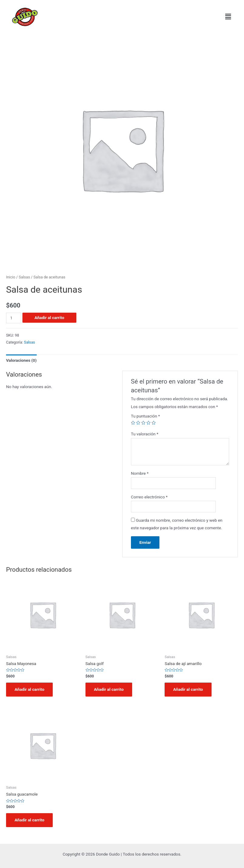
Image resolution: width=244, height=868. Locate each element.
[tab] (21, 360)
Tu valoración (145, 434)
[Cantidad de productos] (14, 318)
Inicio (11, 277)
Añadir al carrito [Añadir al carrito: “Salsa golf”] (109, 689)
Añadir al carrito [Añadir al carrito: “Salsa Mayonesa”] (29, 689)
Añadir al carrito (49, 318)
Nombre (140, 473)
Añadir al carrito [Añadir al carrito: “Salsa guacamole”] (29, 820)
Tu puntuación (145, 416)
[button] (228, 17)
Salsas (24, 277)
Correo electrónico (149, 497)
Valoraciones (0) (21, 360)
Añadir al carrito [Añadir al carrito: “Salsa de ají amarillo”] (188, 689)
